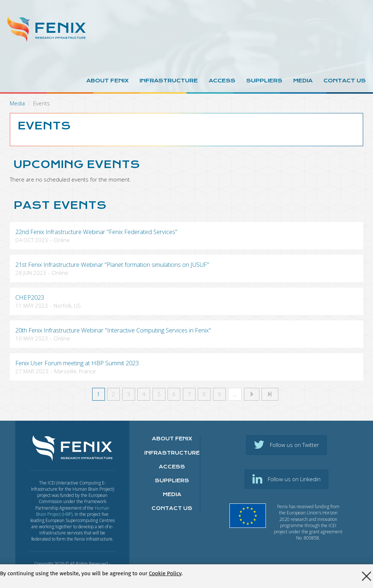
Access (222, 81)
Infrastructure (169, 81)
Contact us (345, 81)
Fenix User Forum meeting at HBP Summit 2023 (77, 363)
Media (303, 81)
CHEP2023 (30, 297)
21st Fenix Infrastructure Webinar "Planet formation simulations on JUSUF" (112, 264)
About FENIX (172, 439)
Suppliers (264, 81)
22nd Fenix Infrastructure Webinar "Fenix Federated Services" (96, 232)
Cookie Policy (165, 575)
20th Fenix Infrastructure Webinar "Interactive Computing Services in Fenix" (113, 330)
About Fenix (107, 81)
